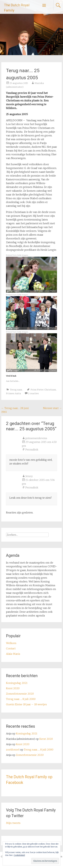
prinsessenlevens (36, 438)
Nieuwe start (52, 408)
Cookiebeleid (19, 855)
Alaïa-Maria (13, 654)
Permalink (32, 450)
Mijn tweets (13, 823)
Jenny (29, 476)
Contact (11, 648)
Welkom (11, 643)
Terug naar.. (17, 390)
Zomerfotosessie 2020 (20, 694)
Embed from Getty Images (17, 255)
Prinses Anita (13, 393)
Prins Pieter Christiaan (43, 390)
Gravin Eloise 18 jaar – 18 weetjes (26, 704)
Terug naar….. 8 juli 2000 (21, 699)
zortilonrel (13, 750)
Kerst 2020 (13, 688)
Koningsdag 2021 (17, 683)
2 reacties (33, 393)
